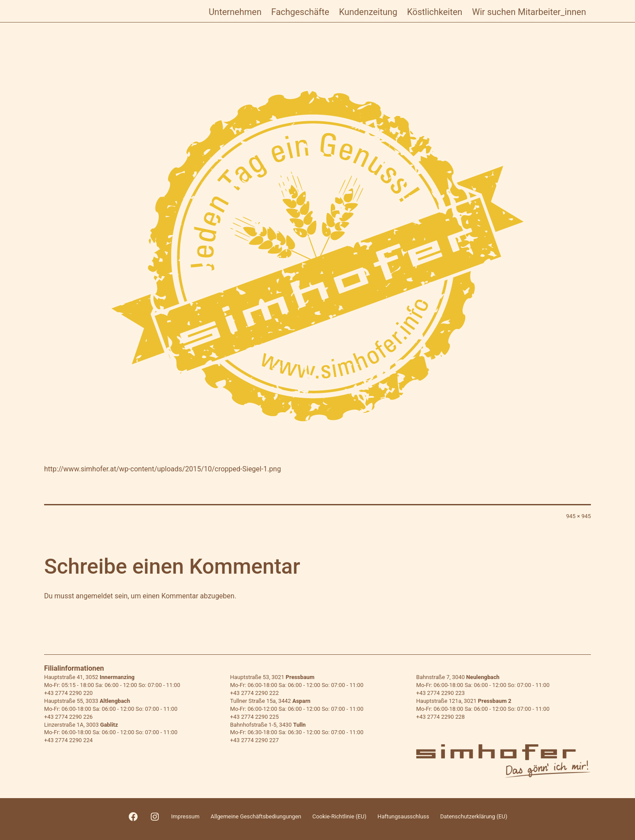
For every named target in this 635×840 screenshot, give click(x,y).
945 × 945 (579, 516)
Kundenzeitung (368, 12)
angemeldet (94, 596)
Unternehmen (235, 12)
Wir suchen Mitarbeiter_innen (529, 12)
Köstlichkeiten (435, 12)
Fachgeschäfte (300, 12)
